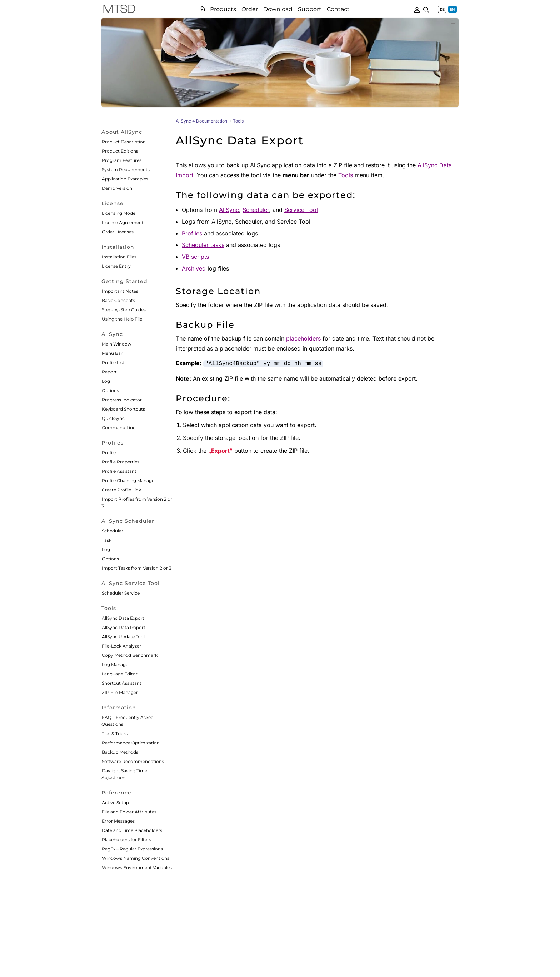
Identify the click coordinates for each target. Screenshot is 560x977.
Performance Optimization (131, 743)
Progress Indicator (122, 400)
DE (442, 9)
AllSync (229, 210)
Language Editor (120, 674)
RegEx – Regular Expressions (132, 849)
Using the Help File (122, 319)
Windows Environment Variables (137, 867)
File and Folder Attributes (129, 812)
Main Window (117, 344)
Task (107, 540)
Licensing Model (119, 213)
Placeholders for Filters (126, 840)
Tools (238, 121)
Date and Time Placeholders (132, 830)
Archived (194, 268)
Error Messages (118, 821)
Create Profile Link (121, 490)
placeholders (303, 338)
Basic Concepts (118, 300)
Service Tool (301, 210)
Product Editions (120, 151)
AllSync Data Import (124, 627)
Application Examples (125, 179)
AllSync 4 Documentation (201, 121)
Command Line (119, 428)
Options (110, 390)
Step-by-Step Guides (124, 310)
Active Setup (115, 802)
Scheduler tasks (203, 245)
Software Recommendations (133, 761)
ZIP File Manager (120, 692)
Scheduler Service (121, 593)
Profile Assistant (119, 471)
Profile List (113, 363)
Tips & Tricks (115, 733)
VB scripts (195, 257)
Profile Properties (121, 462)
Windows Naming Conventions (136, 858)
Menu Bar (112, 353)
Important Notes (120, 291)
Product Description (124, 142)
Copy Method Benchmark (130, 655)
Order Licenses (118, 232)
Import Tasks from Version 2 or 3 (137, 568)
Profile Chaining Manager (129, 480)
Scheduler (112, 531)
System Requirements (126, 170)
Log (106, 381)
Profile (109, 453)
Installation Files (119, 257)
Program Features (122, 160)
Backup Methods (120, 752)
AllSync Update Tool (123, 637)
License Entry (116, 266)
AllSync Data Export (123, 618)
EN (452, 9)
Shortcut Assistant (122, 683)
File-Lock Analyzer (121, 646)
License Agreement (123, 222)
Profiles (192, 233)
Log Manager (116, 664)
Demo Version (117, 188)
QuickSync (113, 418)
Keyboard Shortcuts (123, 409)
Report (109, 372)
